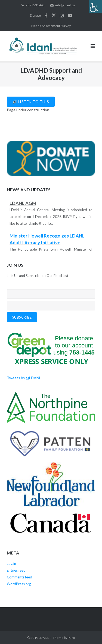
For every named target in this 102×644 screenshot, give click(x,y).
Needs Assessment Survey (51, 26)
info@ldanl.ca (65, 5)
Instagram (62, 16)
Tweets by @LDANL (24, 378)
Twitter (54, 16)
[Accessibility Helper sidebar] (95, 7)
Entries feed (16, 570)
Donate (35, 15)
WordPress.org (19, 584)
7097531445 (35, 5)
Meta (13, 553)
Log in (11, 563)
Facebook (46, 16)
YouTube (70, 16)
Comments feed (19, 577)
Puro (71, 638)
